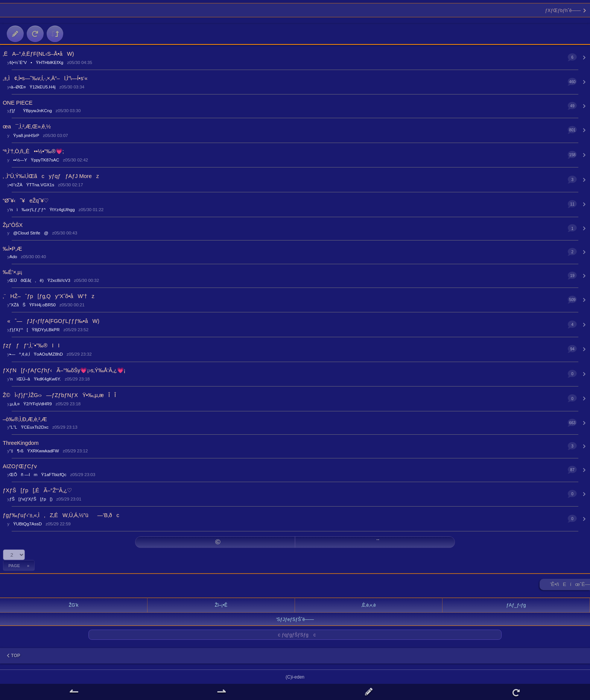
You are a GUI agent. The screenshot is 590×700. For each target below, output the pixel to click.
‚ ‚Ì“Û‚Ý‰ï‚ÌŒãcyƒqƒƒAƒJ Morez (51, 176)
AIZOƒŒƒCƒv (20, 466)
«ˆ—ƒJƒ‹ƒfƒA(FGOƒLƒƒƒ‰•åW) (51, 321)
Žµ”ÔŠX (13, 225)
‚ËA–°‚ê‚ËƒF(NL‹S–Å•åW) (38, 54)
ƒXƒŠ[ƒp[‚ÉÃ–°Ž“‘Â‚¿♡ (37, 490)
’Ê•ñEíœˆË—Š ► (570, 586)
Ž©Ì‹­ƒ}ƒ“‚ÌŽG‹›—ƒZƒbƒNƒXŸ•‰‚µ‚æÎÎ (59, 395)
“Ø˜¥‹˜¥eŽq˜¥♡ (26, 201)
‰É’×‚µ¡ (12, 272)
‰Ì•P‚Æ (12, 249)
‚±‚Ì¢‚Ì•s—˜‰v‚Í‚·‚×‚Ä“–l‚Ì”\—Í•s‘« (45, 78)
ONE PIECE (17, 103)
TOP (14, 656)
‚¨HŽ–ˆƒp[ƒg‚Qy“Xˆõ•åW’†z (49, 296)
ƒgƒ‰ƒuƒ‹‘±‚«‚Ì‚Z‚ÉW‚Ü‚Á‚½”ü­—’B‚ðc (61, 515)
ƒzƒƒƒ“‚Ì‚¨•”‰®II (31, 345)
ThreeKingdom (21, 443)
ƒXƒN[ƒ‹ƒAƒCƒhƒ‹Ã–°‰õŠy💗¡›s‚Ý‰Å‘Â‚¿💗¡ (64, 370)
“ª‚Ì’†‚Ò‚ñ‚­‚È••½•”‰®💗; (33, 151)
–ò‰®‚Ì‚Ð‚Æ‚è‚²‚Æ (25, 419)
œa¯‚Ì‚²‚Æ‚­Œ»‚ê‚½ (27, 126)
